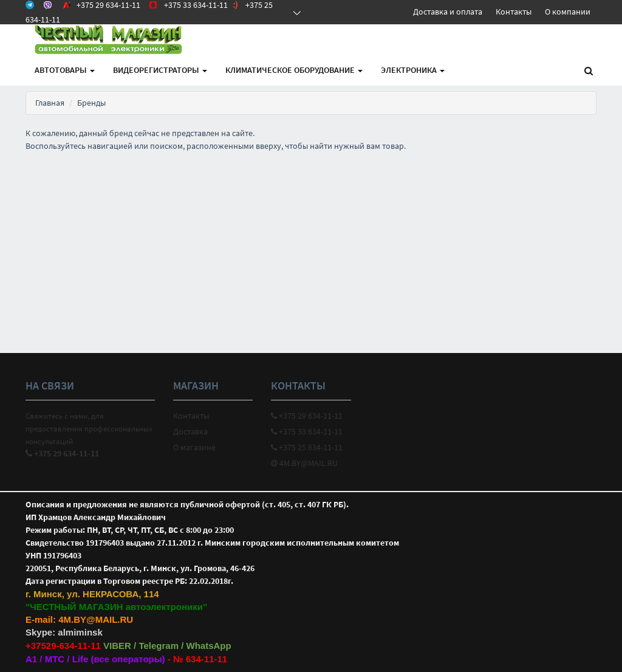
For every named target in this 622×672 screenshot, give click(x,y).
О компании (568, 12)
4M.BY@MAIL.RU (304, 463)
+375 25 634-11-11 (307, 447)
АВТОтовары (65, 70)
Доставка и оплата (448, 12)
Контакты (514, 12)
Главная (50, 103)
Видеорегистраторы (160, 70)
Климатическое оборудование (294, 70)
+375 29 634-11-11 (307, 416)
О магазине (194, 447)
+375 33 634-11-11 (307, 431)
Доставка (190, 431)
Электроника (413, 70)
